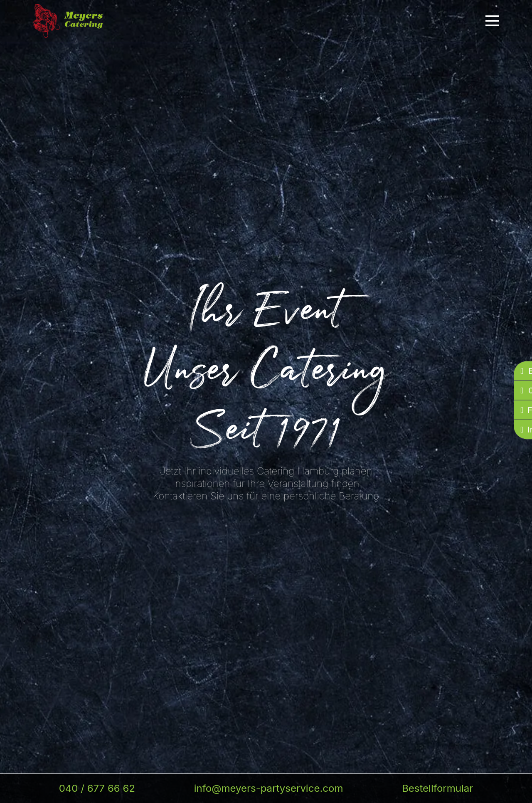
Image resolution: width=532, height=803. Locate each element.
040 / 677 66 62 (97, 788)
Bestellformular (437, 788)
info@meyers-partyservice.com (269, 788)
